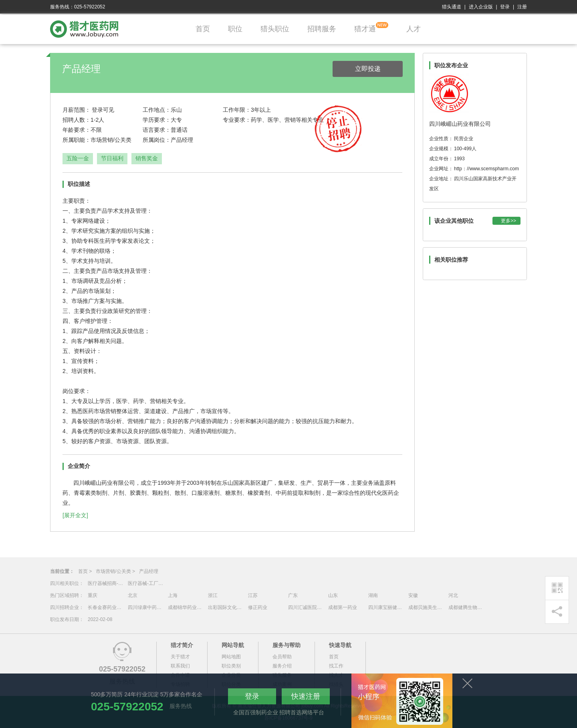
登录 (505, 7)
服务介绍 (282, 666)
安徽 (413, 595)
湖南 (373, 595)
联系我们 (180, 666)
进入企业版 (481, 7)
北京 (133, 595)
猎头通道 (452, 7)
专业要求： (237, 120)
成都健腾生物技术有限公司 (466, 607)
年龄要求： (77, 130)
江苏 (253, 595)
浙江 (213, 595)
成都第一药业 (343, 607)
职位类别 (231, 666)
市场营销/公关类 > (115, 571)
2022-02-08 (100, 619)
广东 (293, 595)
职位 (235, 29)
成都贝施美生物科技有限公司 (426, 607)
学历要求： (157, 120)
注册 (522, 7)
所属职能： (77, 140)
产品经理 (149, 571)
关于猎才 (180, 657)
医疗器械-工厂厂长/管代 (146, 583)
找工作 (336, 666)
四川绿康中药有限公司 (146, 607)
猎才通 (365, 29)
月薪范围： (77, 110)
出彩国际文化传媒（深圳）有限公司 (226, 607)
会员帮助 (282, 657)
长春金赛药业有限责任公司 (106, 607)
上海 (173, 595)
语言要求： (157, 130)
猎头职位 (275, 29)
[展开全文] (75, 515)
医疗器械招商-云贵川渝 (106, 583)
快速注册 (306, 696)
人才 (414, 29)
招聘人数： (77, 120)
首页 (203, 29)
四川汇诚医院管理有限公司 (306, 607)
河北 (453, 595)
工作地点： (157, 110)
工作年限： (237, 110)
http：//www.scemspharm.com (486, 169)
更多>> (508, 221)
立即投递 (368, 69)
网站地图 (231, 657)
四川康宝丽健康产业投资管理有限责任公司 (386, 607)
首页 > (85, 571)
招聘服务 (322, 29)
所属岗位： (157, 140)
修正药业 (258, 607)
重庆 (93, 595)
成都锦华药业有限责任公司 (186, 607)
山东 (333, 595)
